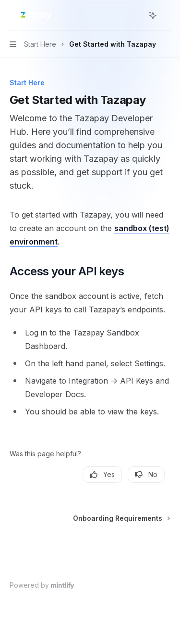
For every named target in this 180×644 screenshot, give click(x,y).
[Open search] (135, 15)
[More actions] (168, 15)
